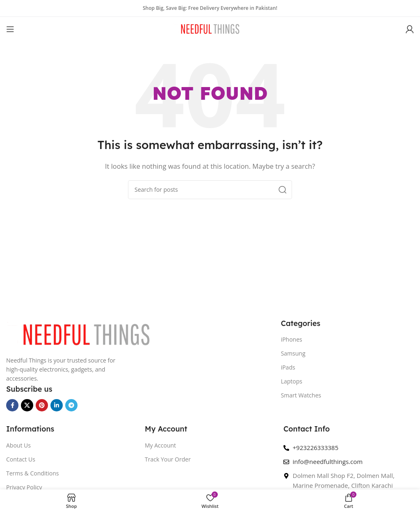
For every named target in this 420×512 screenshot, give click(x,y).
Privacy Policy (24, 487)
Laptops (292, 381)
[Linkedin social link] (57, 405)
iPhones (292, 339)
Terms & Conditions (33, 473)
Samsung (293, 353)
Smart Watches (301, 395)
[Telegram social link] (71, 405)
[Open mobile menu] (10, 29)
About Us (18, 445)
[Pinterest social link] (42, 405)
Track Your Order (168, 459)
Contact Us (21, 459)
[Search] (210, 190)
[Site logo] (210, 28)
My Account (160, 445)
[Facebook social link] (12, 405)
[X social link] (27, 405)
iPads (288, 367)
